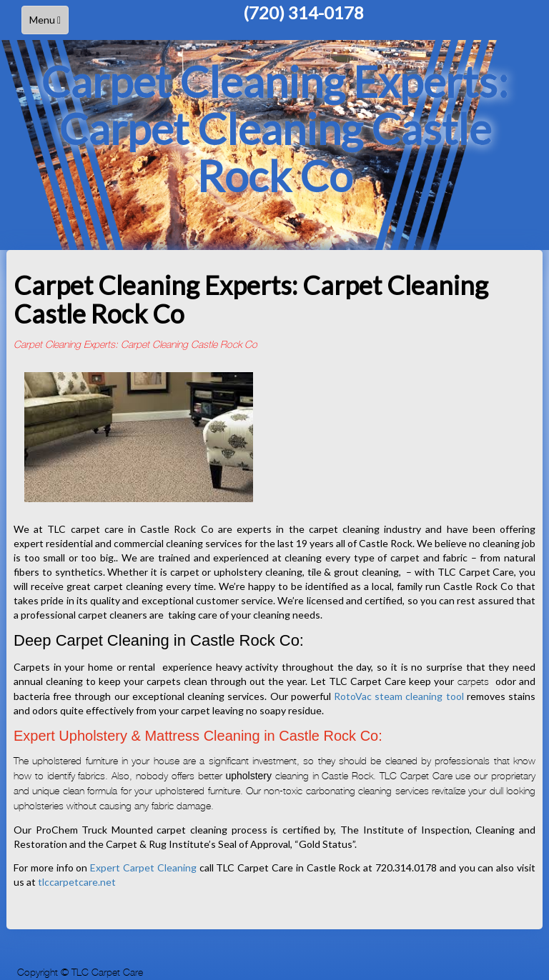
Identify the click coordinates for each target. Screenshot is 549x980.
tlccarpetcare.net (77, 882)
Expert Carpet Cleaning (143, 867)
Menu (49, 23)
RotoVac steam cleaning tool (399, 696)
